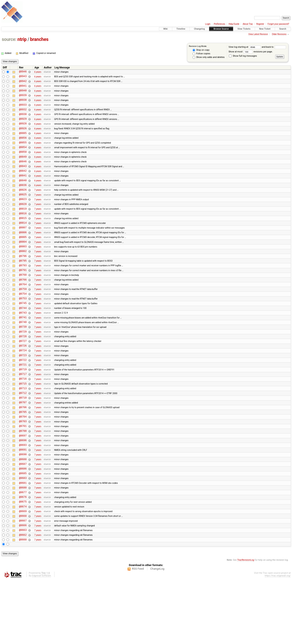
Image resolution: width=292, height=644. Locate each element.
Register (260, 24)
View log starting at (245, 47)
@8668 (23, 577)
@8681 (23, 539)
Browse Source (221, 29)
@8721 (23, 405)
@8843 (23, 179)
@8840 (23, 196)
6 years (38, 72)
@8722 (23, 400)
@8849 (23, 169)
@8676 (23, 555)
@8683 (23, 534)
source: (9, 39)
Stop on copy (201, 50)
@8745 (23, 335)
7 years (38, 206)
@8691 (23, 501)
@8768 (23, 303)
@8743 (23, 346)
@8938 (23, 104)
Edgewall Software (41, 640)
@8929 (23, 126)
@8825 (23, 212)
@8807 (23, 249)
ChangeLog (157, 633)
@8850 (23, 163)
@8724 (23, 389)
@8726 (23, 383)
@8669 (23, 571)
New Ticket (265, 29)
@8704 (23, 464)
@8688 (23, 512)
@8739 (23, 362)
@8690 (23, 507)
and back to (274, 47)
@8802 (23, 276)
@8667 (23, 582)
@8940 (23, 94)
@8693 (23, 496)
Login (208, 24)
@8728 (23, 373)
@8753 (23, 330)
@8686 (23, 523)
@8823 (23, 217)
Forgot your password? (278, 24)
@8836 (23, 201)
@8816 (23, 233)
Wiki (166, 29)
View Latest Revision (258, 34)
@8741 (23, 351)
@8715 (23, 426)
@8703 (23, 469)
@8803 (23, 271)
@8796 (23, 282)
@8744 (23, 341)
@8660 (23, 603)
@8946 (23, 72)
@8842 (23, 185)
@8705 (23, 459)
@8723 (23, 394)
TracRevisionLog (246, 624)
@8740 (23, 357)
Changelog (199, 29)
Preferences (219, 24)
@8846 (23, 174)
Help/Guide (234, 24)
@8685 (23, 528)
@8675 (23, 560)
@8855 (23, 153)
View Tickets (244, 29)
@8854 (23, 158)
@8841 (23, 190)
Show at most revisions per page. (251, 52)
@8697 (23, 485)
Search (283, 29)
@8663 (23, 593)
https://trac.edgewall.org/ (278, 640)
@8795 (23, 287)
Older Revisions (279, 34)
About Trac (248, 24)
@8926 (23, 137)
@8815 (23, 238)
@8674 (23, 566)
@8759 (23, 319)
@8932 (23, 115)
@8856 (23, 147)
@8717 (23, 416)
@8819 (23, 228)
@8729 (23, 367)
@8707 (23, 448)
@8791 (23, 298)
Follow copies (201, 54)
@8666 (23, 587)
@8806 (23, 255)
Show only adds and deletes (209, 57)
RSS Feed (138, 633)
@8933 (23, 110)
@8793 (23, 292)
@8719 (23, 410)
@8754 (23, 324)
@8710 (23, 442)
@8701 (23, 475)
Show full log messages (243, 56)
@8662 (23, 598)
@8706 (23, 453)
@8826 (23, 206)
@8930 (23, 120)
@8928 (23, 131)
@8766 (23, 308)
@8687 (23, 518)
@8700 (23, 480)
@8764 (23, 314)
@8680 (23, 544)
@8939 (23, 99)
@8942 (23, 83)
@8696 (23, 491)
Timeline (181, 29)
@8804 (23, 265)
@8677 (23, 550)
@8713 (23, 432)
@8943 (23, 77)
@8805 (23, 260)
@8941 (23, 88)
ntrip (22, 39)
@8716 (23, 421)
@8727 (23, 378)
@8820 (23, 223)
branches (39, 39)
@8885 (23, 142)
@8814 (23, 244)
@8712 (23, 437)
